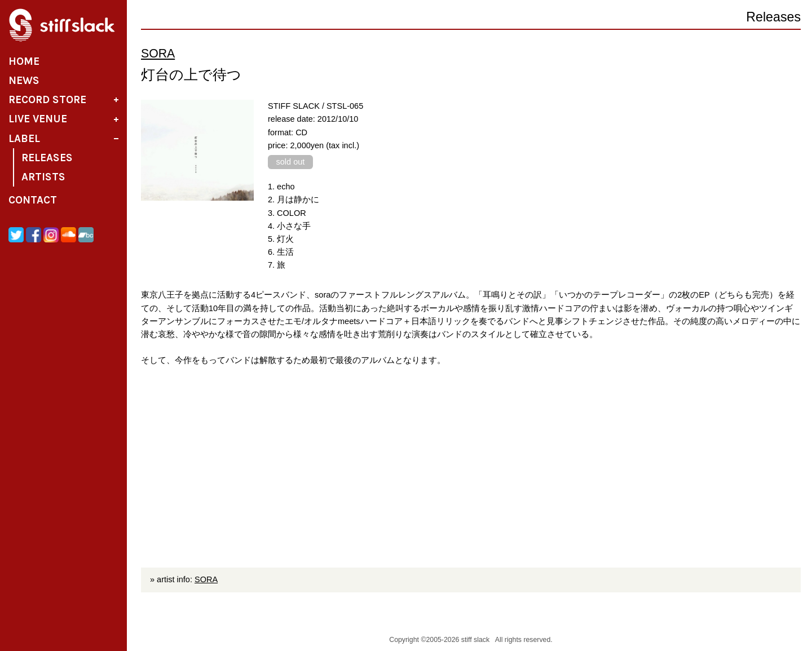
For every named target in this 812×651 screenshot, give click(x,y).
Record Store (47, 100)
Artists (43, 177)
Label (24, 139)
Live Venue (38, 119)
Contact (33, 200)
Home (24, 61)
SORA (158, 54)
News (24, 81)
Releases (47, 158)
